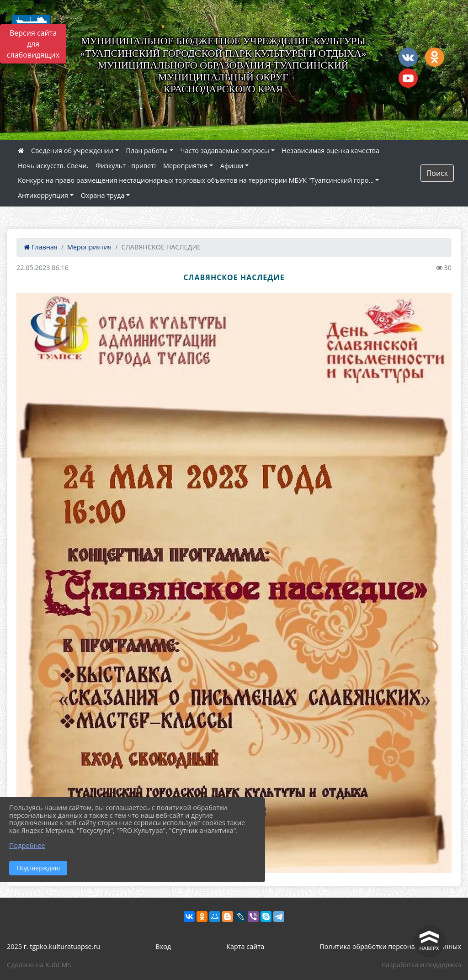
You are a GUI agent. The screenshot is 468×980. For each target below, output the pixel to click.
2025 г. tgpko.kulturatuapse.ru (53, 946)
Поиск (437, 173)
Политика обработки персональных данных (390, 946)
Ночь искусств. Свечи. (53, 166)
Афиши (232, 166)
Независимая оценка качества (331, 151)
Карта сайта (245, 946)
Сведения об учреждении (72, 151)
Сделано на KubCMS (39, 965)
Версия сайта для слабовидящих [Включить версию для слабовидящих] (33, 44)
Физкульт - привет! (126, 166)
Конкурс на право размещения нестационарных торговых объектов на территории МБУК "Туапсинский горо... (196, 180)
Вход (163, 946)
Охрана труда (103, 195)
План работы (147, 151)
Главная (41, 247)
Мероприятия (185, 166)
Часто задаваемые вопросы (225, 151)
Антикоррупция (43, 195)
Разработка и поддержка (422, 965)
